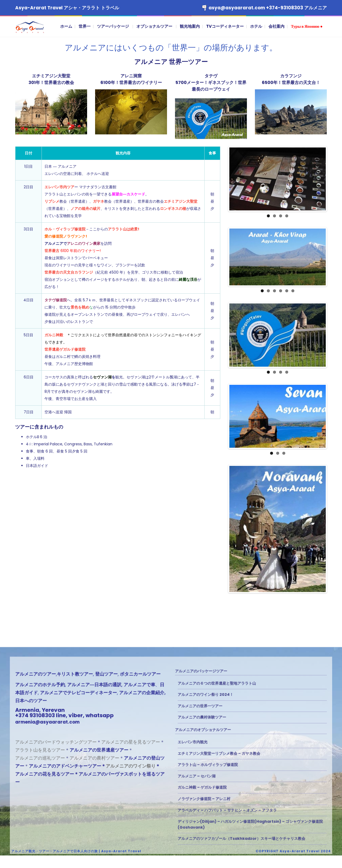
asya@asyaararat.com (237, 8)
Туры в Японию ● (307, 26)
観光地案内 (190, 26)
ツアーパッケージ (113, 26)
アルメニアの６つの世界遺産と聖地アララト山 (217, 836)
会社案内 (276, 26)
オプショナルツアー (154, 26)
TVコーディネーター (225, 26)
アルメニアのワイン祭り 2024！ (205, 847)
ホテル (256, 26)
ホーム (66, 26)
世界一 (85, 26)
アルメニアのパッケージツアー (201, 824)
